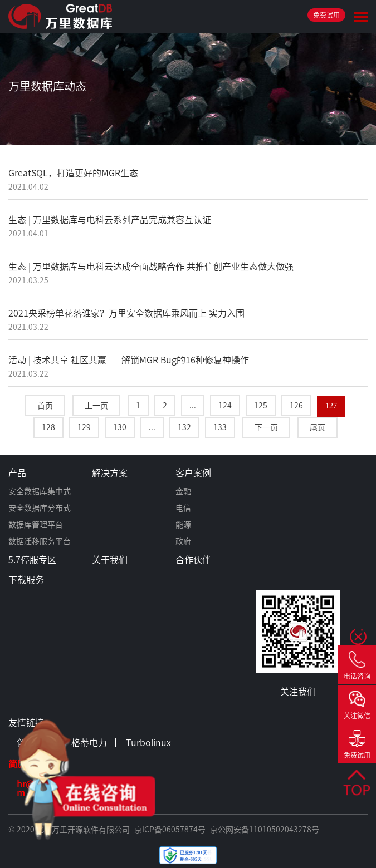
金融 (183, 491)
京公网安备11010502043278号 (265, 830)
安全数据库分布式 (40, 508)
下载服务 (26, 580)
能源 (183, 525)
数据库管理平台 (36, 525)
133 (220, 427)
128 (48, 427)
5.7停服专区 (32, 560)
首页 (45, 406)
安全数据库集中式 (40, 491)
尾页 (318, 427)
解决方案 (110, 473)
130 (120, 427)
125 (261, 406)
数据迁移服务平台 (40, 541)
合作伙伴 (193, 560)
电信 (183, 508)
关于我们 (110, 560)
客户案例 (193, 473)
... (193, 406)
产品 (17, 473)
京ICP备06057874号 (170, 830)
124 (225, 406)
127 (331, 406)
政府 (183, 541)
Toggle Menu (361, 17)
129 (84, 427)
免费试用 (326, 15)
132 (184, 427)
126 (296, 406)
